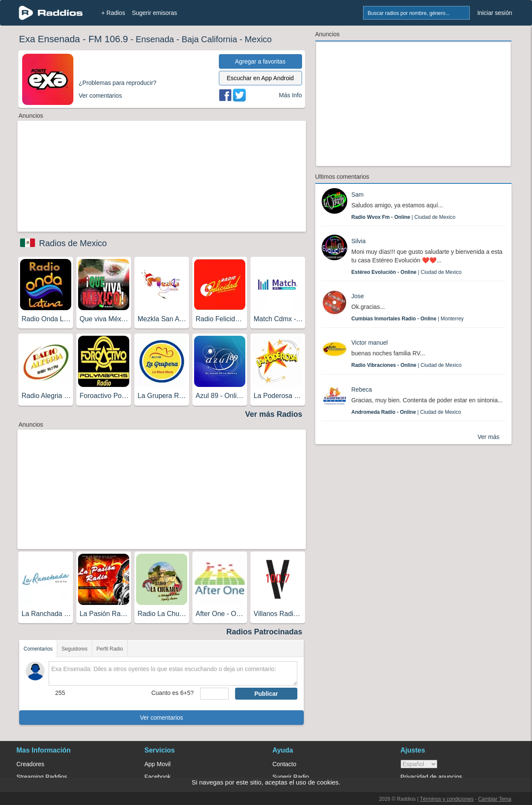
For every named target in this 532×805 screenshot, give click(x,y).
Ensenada (155, 39)
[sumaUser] (214, 694)
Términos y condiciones (447, 799)
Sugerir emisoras (154, 13)
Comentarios (38, 649)
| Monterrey (408, 319)
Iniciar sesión (495, 13)
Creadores (31, 764)
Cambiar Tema (495, 799)
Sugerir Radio (291, 777)
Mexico (258, 39)
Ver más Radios (273, 414)
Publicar (266, 694)
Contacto (285, 764)
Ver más (488, 437)
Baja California (209, 39)
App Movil (158, 764)
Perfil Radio (110, 649)
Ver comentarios (161, 718)
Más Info (291, 95)
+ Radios (113, 13)
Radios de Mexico (73, 243)
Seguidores (74, 649)
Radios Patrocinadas (264, 632)
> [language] (419, 764)
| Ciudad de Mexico (404, 217)
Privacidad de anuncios (432, 777)
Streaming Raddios (42, 777)
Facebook (158, 777)
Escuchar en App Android (260, 78)
